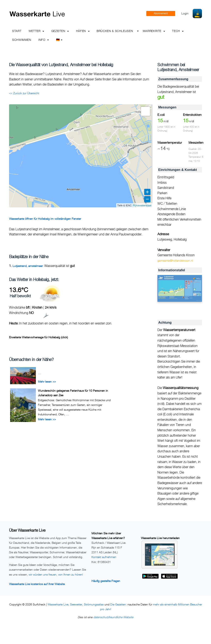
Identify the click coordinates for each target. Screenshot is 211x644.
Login (185, 13)
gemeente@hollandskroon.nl (175, 260)
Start (17, 31)
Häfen (83, 31)
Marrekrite (154, 31)
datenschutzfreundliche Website (113, 617)
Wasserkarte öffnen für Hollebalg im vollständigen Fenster (45, 219)
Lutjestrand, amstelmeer (28, 266)
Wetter (36, 31)
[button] (145, 111)
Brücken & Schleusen (115, 31)
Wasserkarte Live (58, 604)
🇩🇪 (59, 40)
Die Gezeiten (118, 604)
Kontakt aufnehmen (104, 557)
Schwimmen (22, 40)
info (44, 40)
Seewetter (76, 604)
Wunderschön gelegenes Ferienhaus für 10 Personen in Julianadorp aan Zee (73, 393)
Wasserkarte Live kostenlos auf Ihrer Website (37, 584)
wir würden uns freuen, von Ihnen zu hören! (56, 574)
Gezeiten (60, 31)
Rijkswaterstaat (142, 205)
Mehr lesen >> (47, 381)
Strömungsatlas (94, 604)
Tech (178, 31)
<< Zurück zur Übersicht (24, 93)
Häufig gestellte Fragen (106, 581)
